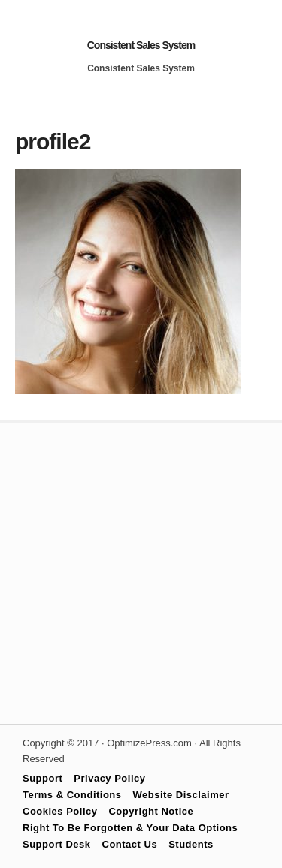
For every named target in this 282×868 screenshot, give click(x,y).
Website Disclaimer (181, 795)
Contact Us (130, 844)
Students (191, 844)
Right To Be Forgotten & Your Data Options (130, 828)
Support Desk (57, 844)
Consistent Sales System (141, 45)
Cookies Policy (60, 811)
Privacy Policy (109, 778)
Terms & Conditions (72, 795)
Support (42, 778)
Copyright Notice (151, 811)
